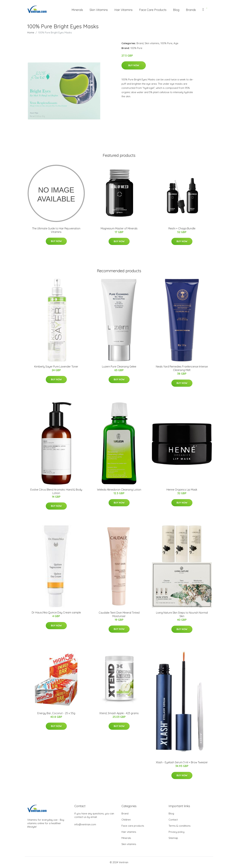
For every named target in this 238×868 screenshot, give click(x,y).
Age (176, 43)
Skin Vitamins (99, 10)
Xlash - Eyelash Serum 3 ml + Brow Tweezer (182, 762)
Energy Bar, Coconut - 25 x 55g (56, 713)
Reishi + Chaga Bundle (182, 228)
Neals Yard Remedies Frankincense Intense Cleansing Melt (182, 368)
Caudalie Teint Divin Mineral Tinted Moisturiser (119, 614)
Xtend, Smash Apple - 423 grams (119, 713)
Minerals (77, 10)
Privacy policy (177, 832)
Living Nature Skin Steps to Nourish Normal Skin (182, 614)
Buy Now (134, 65)
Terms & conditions (180, 826)
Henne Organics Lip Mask (182, 490)
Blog (176, 10)
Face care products (133, 826)
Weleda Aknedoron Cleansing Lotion (119, 490)
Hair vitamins (129, 832)
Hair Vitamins (123, 10)
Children (126, 820)
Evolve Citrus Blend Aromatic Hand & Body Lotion (56, 491)
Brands (191, 10)
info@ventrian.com (85, 824)
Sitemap (173, 838)
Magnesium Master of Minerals (119, 228)
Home (31, 33)
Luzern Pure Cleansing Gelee (119, 367)
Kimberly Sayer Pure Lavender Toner (56, 367)
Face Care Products (153, 10)
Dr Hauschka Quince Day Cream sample (56, 612)
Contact (173, 820)
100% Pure (166, 43)
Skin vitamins (152, 43)
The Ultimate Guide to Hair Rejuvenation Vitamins (56, 230)
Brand (140, 43)
